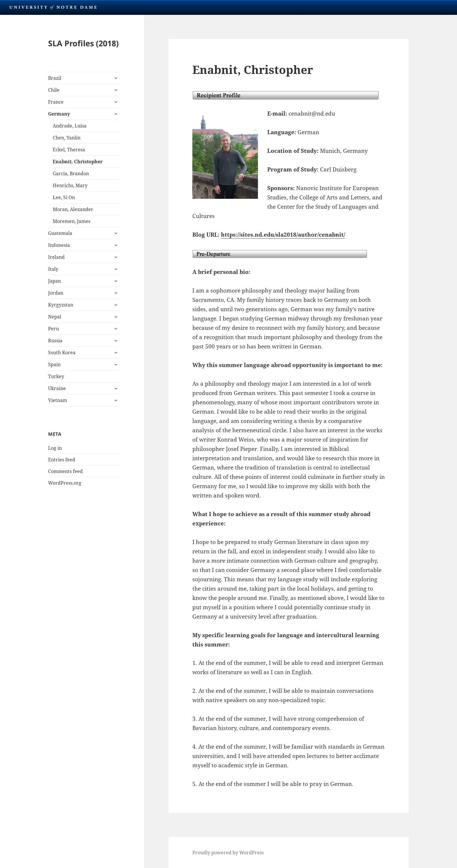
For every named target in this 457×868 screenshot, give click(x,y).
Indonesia (59, 245)
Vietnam (58, 400)
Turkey (56, 376)
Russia (55, 341)
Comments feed (65, 471)
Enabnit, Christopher (78, 162)
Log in (55, 448)
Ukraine (57, 388)
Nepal (55, 317)
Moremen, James (72, 221)
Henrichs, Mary (70, 185)
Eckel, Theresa (69, 150)
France (56, 102)
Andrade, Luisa (70, 126)
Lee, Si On (64, 197)
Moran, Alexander (73, 209)
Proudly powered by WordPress (228, 853)
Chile (54, 90)
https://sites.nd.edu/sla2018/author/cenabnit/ (283, 235)
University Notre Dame (53, 7)
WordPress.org (65, 483)
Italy (53, 269)
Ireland (56, 257)
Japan (55, 281)
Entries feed (62, 460)
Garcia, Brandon (71, 173)
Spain (54, 364)
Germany (59, 114)
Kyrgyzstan (61, 305)
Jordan (56, 293)
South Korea (62, 352)
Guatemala (60, 233)
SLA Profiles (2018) (83, 43)
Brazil (55, 78)
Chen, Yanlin (67, 138)
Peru (53, 329)
